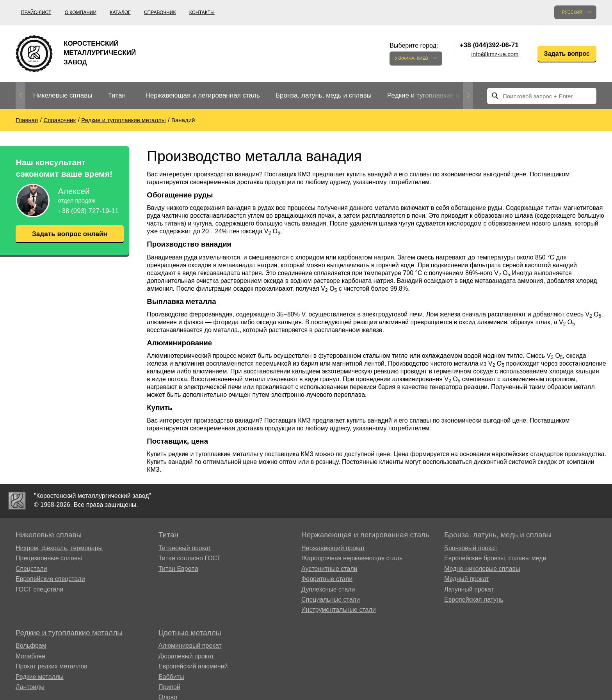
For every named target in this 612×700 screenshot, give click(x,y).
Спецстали (31, 569)
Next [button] (468, 96)
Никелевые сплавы (63, 95)
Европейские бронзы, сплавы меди (495, 558)
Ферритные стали (327, 579)
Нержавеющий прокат (333, 548)
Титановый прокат (185, 548)
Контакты (202, 12)
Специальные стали (331, 600)
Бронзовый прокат (471, 548)
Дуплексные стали (328, 589)
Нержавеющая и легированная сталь (202, 95)
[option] (63, 96)
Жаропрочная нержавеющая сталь (352, 558)
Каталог (120, 12)
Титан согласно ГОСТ (189, 558)
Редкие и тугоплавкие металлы (435, 95)
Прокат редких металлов (52, 666)
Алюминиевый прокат (190, 646)
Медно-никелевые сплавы (482, 569)
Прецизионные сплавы (49, 558)
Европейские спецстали (50, 579)
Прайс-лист (36, 12)
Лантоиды (30, 687)
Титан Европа (178, 569)
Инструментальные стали (339, 610)
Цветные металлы (190, 633)
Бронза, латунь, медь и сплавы (324, 95)
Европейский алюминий (193, 666)
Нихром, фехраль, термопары (59, 548)
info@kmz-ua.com (495, 54)
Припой (169, 687)
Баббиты (171, 677)
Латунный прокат (469, 589)
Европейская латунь (474, 600)
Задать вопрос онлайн (69, 234)
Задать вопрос (567, 54)
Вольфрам (31, 646)
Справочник (160, 12)
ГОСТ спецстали (39, 589)
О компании (81, 12)
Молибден (30, 656)
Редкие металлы (40, 677)
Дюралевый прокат (186, 656)
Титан (117, 95)
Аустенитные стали (329, 569)
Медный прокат (467, 579)
